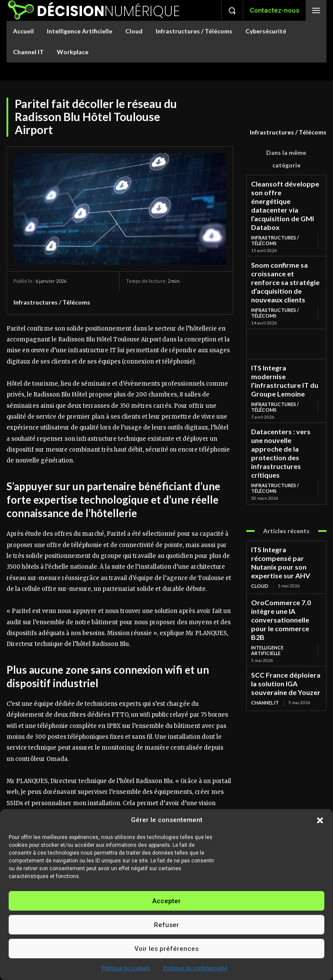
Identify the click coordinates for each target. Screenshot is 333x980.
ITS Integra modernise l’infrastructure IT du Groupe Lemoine (286, 328)
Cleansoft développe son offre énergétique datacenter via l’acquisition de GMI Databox (286, 193)
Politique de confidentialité (195, 968)
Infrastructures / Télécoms (288, 132)
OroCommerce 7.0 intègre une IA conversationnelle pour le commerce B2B (283, 504)
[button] (320, 820)
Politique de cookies (126, 968)
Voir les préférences (166, 949)
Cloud (259, 482)
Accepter (166, 901)
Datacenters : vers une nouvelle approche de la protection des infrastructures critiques (281, 379)
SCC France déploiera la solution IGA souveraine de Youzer (284, 547)
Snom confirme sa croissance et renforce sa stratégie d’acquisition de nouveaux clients (286, 247)
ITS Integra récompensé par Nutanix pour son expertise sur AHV (285, 467)
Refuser (166, 925)
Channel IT (264, 562)
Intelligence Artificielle (282, 519)
